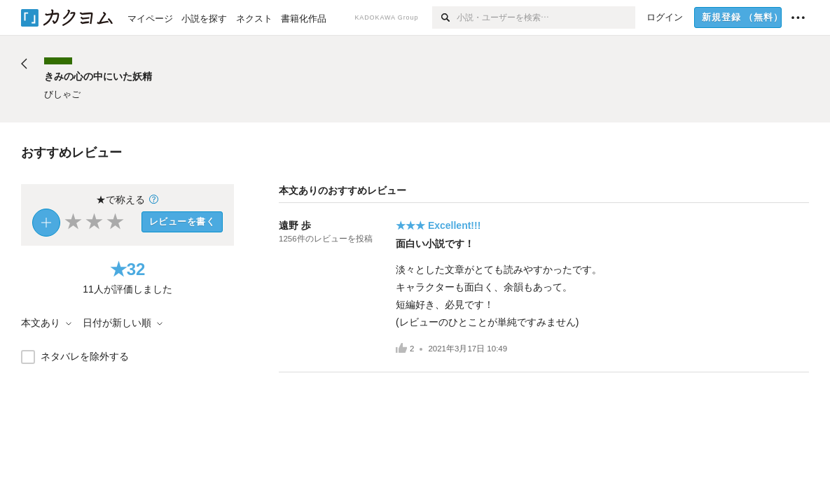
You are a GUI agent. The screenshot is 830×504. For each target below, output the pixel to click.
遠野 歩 (295, 225)
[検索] (444, 17)
